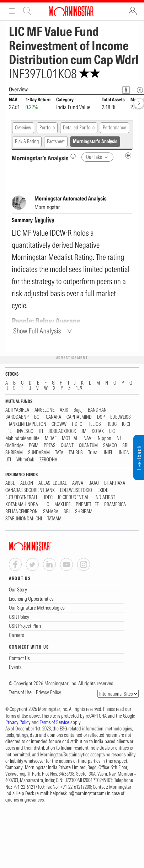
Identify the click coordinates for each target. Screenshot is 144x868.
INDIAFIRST (105, 497)
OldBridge (14, 446)
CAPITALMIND (79, 417)
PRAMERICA (115, 505)
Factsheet (56, 141)
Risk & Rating (27, 141)
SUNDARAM (39, 453)
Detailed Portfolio (79, 128)
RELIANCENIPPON (22, 512)
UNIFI (107, 453)
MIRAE (51, 438)
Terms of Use (20, 692)
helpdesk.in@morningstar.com (77, 793)
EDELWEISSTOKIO (76, 490)
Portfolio (47, 128)
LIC (112, 431)
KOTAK (98, 431)
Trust (93, 453)
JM (84, 431)
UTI (8, 460)
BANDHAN (97, 410)
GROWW (59, 424)
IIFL (9, 431)
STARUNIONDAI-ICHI (24, 519)
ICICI (126, 424)
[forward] (139, 103)
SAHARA (51, 512)
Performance (114, 128)
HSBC (111, 424)
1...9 (79, 388)
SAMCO (110, 446)
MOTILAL (70, 438)
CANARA (54, 417)
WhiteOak (25, 460)
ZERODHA (48, 460)
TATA (59, 453)
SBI (125, 446)
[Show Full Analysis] (43, 331)
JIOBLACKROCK (62, 431)
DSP (101, 417)
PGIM (34, 446)
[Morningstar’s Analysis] (73, 156)
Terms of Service (55, 722)
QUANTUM (88, 446)
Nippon (105, 438)
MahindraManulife (22, 438)
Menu (12, 11)
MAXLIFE (62, 505)
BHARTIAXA (115, 483)
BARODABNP (17, 417)
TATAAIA (54, 519)
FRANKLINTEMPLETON (26, 424)
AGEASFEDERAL (53, 483)
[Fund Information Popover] (126, 90)
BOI (37, 417)
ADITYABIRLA (17, 410)
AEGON (27, 483)
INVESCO (25, 431)
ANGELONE (44, 410)
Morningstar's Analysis (95, 141)
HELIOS (94, 424)
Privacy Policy (49, 692)
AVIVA (78, 483)
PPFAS (50, 446)
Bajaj (78, 410)
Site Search (27, 11)
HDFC (77, 424)
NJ (119, 438)
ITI (41, 431)
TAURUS (76, 453)
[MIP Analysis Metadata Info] (128, 156)
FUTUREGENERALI (21, 497)
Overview (23, 128)
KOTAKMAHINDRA (22, 505)
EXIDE (103, 490)
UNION (123, 453)
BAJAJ (94, 483)
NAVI (88, 438)
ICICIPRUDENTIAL (74, 497)
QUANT (67, 446)
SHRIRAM (14, 453)
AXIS (64, 410)
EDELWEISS (121, 417)
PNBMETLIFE (87, 505)
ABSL (10, 483)
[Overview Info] (140, 90)
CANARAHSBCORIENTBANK (30, 490)
